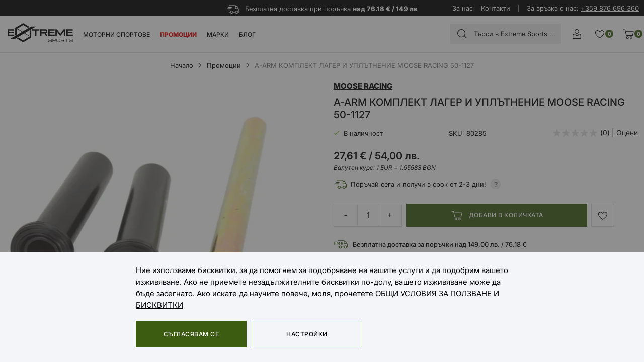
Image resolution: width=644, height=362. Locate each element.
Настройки (307, 334)
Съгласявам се (191, 334)
